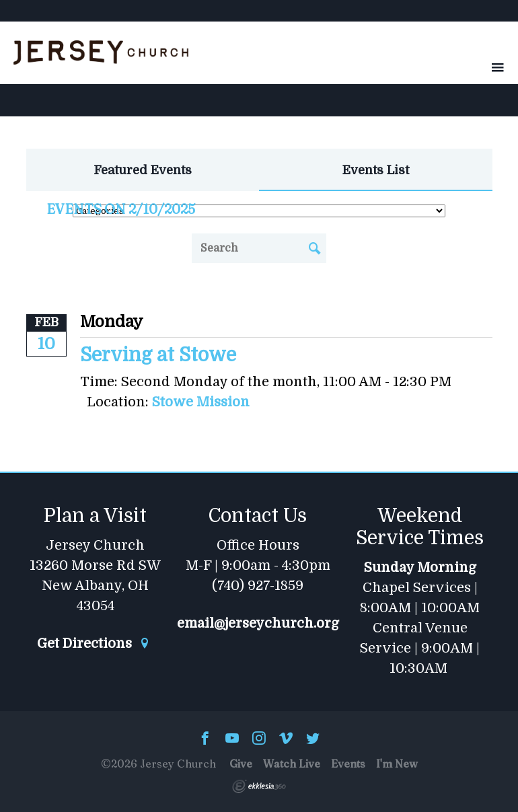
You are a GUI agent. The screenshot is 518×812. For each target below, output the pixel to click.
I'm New (397, 764)
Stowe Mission (201, 402)
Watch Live (292, 764)
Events (348, 764)
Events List (376, 170)
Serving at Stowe (158, 355)
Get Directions (94, 644)
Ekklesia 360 (259, 786)
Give (241, 764)
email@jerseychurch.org (258, 624)
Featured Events (143, 170)
